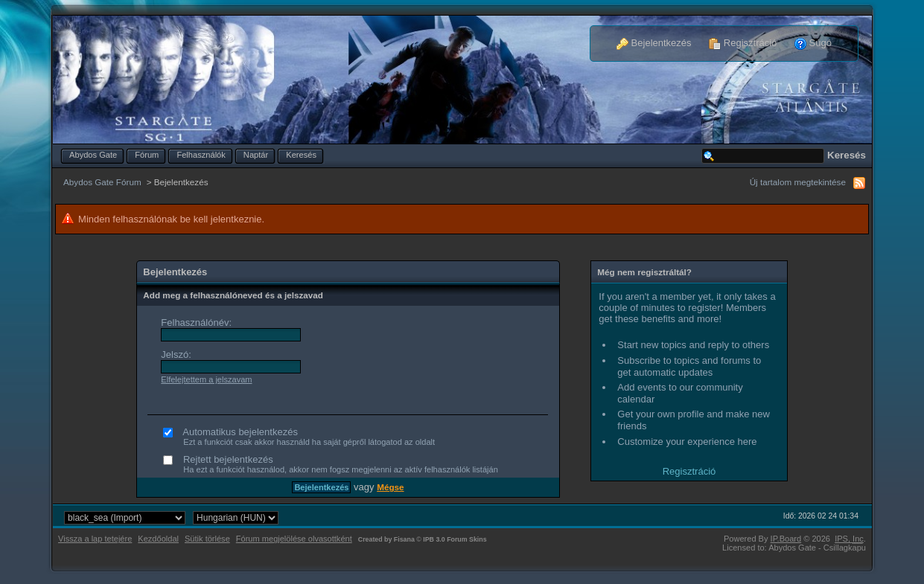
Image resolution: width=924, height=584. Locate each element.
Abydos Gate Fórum (102, 182)
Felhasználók (201, 155)
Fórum (147, 155)
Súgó (813, 43)
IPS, (849, 539)
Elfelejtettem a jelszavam (206, 379)
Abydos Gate (93, 155)
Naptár (256, 155)
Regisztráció (743, 43)
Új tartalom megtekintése (798, 182)
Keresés (301, 155)
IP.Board (786, 539)
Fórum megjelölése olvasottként (294, 539)
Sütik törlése (207, 539)
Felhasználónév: (196, 323)
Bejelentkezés (654, 43)
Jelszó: (176, 354)
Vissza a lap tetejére (95, 539)
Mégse (390, 487)
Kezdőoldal (158, 539)
